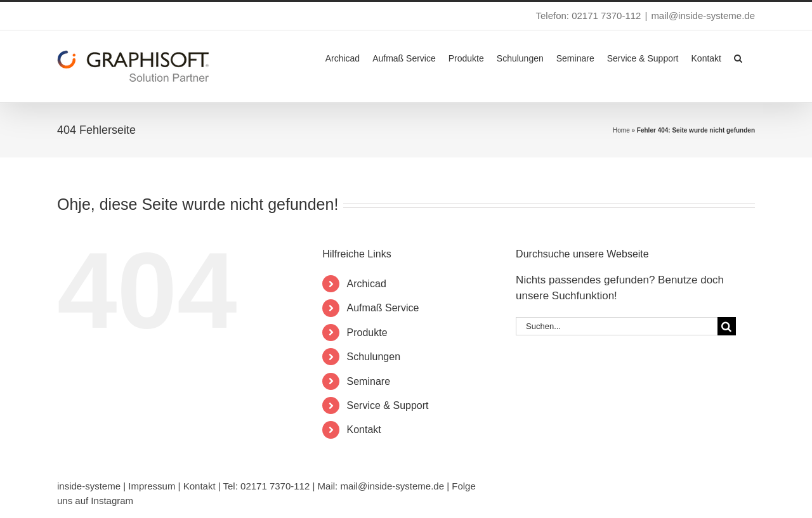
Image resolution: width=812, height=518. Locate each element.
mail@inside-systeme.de (703, 16)
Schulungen (374, 357)
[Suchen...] (617, 326)
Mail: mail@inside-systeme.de (381, 486)
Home (621, 130)
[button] (738, 57)
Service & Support (388, 405)
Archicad (367, 284)
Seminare (369, 381)
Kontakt (364, 430)
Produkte (367, 333)
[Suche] (727, 326)
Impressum (152, 486)
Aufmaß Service (383, 308)
